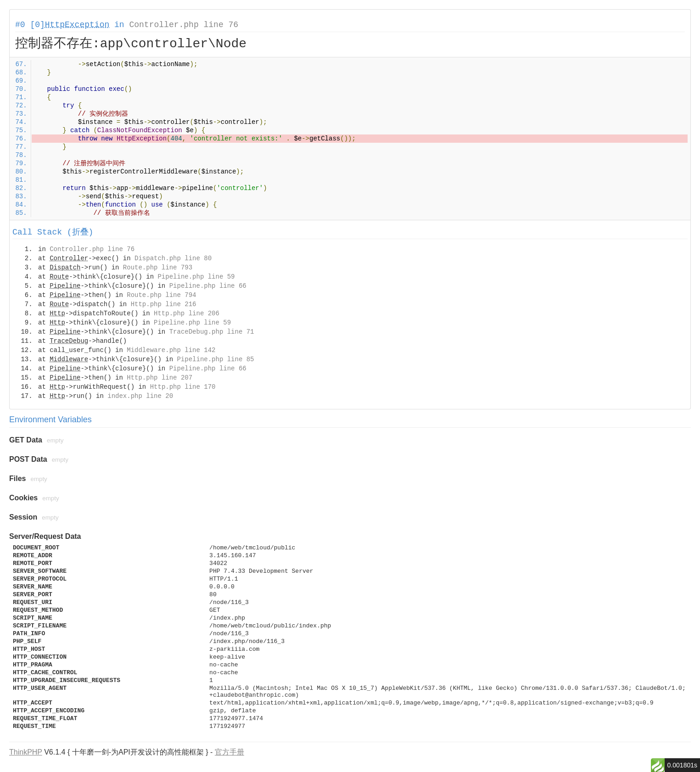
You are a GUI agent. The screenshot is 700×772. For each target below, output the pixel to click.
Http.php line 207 (160, 378)
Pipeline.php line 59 (196, 277)
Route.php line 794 (161, 295)
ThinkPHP (26, 752)
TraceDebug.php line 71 (212, 332)
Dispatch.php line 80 (173, 258)
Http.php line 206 (187, 313)
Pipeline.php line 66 (208, 286)
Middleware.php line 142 (171, 350)
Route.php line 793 (158, 268)
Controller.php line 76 (184, 25)
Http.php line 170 (183, 387)
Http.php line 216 (164, 304)
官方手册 (230, 752)
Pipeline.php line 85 (215, 359)
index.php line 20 (140, 396)
